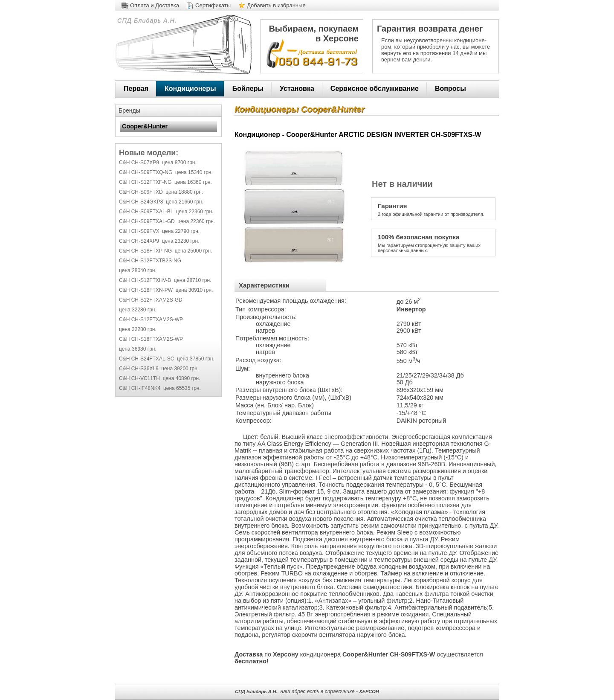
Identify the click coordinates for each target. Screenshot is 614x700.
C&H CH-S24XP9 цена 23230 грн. (159, 241)
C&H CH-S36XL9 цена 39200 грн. (159, 369)
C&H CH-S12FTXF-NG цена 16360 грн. (165, 182)
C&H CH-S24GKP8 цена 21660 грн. (161, 202)
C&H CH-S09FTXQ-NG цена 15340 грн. (166, 172)
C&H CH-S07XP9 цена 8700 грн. (158, 163)
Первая (136, 89)
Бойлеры (248, 89)
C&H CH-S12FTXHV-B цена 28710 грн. (165, 280)
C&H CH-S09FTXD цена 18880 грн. (161, 192)
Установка (297, 89)
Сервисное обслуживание (375, 89)
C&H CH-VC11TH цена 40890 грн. (159, 378)
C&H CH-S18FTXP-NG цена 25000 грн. (165, 251)
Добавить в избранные (276, 5)
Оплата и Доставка (155, 5)
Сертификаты (213, 5)
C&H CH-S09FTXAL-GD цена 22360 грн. (167, 221)
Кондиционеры (190, 89)
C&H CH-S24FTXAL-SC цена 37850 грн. (167, 359)
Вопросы (450, 89)
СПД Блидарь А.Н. (146, 20)
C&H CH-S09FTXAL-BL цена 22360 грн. (166, 212)
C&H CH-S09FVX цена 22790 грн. (159, 231)
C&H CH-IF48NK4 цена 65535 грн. (160, 388)
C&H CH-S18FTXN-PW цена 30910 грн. (166, 290)
